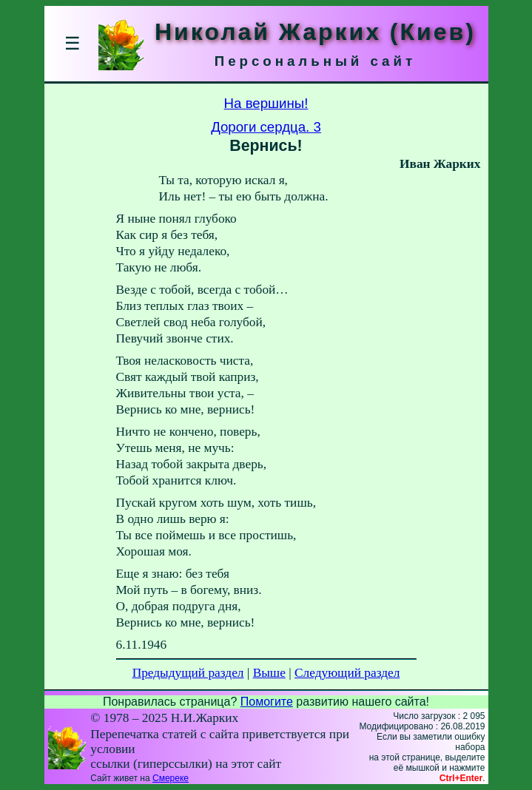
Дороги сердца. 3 (266, 127)
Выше (269, 673)
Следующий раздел (347, 673)
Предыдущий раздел (188, 673)
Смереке (171, 778)
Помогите (267, 702)
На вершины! (266, 103)
